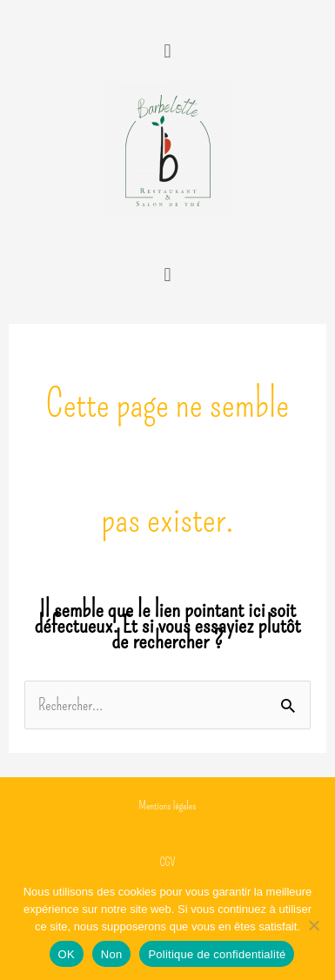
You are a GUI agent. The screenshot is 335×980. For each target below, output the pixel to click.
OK (67, 954)
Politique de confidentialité (217, 954)
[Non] (313, 925)
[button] (167, 51)
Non (112, 954)
